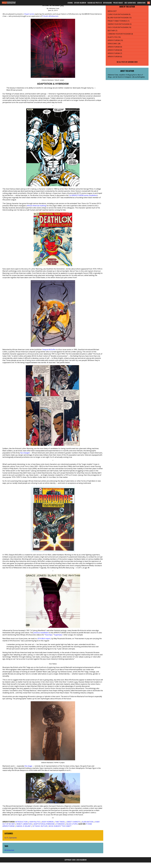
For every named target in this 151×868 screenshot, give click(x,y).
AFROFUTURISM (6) (115, 57)
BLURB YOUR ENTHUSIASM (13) (120, 18)
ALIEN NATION (88, 822)
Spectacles (13, 838)
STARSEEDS (60, 824)
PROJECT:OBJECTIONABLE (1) (119, 21)
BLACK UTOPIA (72, 824)
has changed (25, 453)
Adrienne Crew (133, 62)
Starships (49, 635)
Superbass (58, 635)
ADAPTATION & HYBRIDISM (44, 824)
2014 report (44, 639)
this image (28, 766)
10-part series (29, 14)
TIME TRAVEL (60, 822)
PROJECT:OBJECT (118, 3)
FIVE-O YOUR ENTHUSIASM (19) (119, 27)
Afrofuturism (9, 850)
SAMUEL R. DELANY (23, 826)
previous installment (41, 633)
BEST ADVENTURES (130, 3)
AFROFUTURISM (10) (115, 40)
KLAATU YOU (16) (114, 37)
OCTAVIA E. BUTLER (40, 826)
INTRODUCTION (21, 822)
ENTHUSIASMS (107, 3)
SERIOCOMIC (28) (114, 44)
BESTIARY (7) (112, 31)
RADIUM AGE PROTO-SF (95, 3)
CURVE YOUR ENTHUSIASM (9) (119, 14)
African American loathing (37, 206)
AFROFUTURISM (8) (115, 50)
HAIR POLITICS (35, 822)
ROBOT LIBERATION (24, 824)
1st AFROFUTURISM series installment (83, 195)
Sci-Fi (6, 838)
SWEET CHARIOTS (74, 822)
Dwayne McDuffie (49, 350)
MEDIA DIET (112, 11)
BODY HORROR (48, 822)
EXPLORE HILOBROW (80, 3)
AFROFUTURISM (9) (115, 47)
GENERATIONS (141, 3)
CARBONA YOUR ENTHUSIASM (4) (120, 34)
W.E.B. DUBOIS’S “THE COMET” (60, 826)
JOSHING (70, 3)
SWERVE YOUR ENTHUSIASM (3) (120, 24)
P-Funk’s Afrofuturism (50, 16)
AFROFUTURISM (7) (115, 53)
